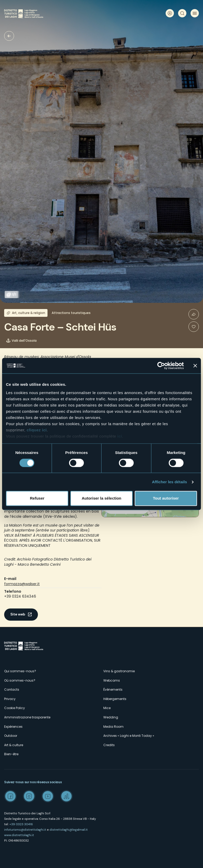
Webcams (112, 680)
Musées (9, 36)
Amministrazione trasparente (27, 717)
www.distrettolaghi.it (19, 835)
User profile (170, 13)
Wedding (111, 717)
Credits (109, 745)
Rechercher (182, 13)
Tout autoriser (166, 498)
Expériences (13, 727)
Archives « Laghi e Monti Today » (129, 736)
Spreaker (66, 796)
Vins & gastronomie (119, 671)
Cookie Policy (15, 708)
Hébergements (115, 699)
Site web (18, 614)
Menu (195, 13)
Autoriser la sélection (102, 498)
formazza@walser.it (22, 584)
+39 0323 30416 (21, 824)
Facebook (10, 796)
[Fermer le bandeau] (195, 366)
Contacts (12, 689)
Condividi (194, 314)
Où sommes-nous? (20, 680)
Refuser (37, 498)
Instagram (29, 796)
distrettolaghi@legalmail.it (69, 830)
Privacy (10, 699)
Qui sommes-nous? (20, 671)
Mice (107, 708)
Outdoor (11, 736)
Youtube (48, 796)
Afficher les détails (169, 482)
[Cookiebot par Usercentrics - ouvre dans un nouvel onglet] (161, 366)
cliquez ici (37, 430)
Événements (113, 689)
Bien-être (11, 754)
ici (120, 436)
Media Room (113, 727)
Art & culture (14, 745)
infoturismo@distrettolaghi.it (25, 830)
